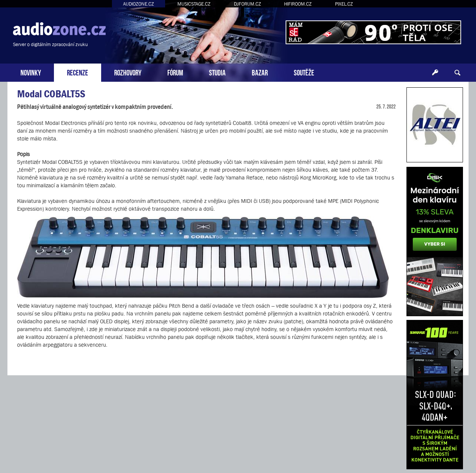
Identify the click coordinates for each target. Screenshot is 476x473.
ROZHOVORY (128, 72)
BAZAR (260, 72)
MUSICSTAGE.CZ (194, 4)
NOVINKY (31, 72)
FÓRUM (175, 72)
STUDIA (217, 72)
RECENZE (78, 72)
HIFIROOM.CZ (298, 4)
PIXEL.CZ (344, 4)
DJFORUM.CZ (247, 4)
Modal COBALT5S (51, 94)
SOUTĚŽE (304, 72)
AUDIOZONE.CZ (139, 4)
